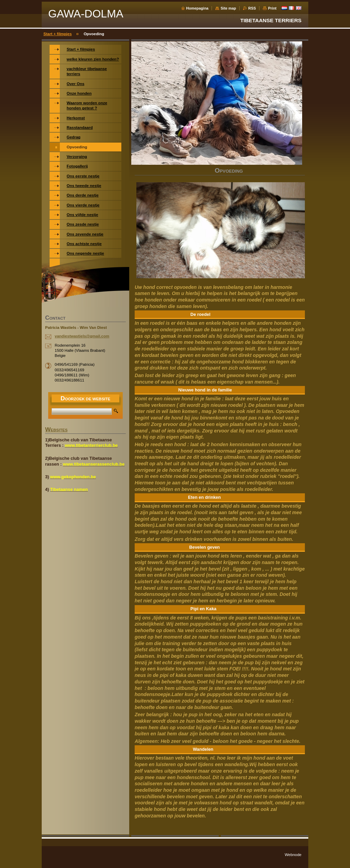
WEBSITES (56, 430)
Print (272, 8)
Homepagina (197, 8)
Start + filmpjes (58, 34)
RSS (252, 8)
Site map (228, 8)
